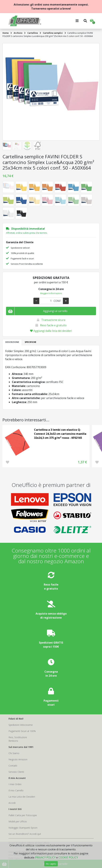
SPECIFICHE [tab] (30, 342)
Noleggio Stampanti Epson (23, 828)
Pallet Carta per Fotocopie (23, 815)
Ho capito (51, 864)
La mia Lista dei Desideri (22, 797)
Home (6, 33)
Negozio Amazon (18, 759)
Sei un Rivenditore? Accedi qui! (25, 834)
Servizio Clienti (16, 772)
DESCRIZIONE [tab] (12, 342)
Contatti (13, 766)
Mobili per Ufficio (18, 821)
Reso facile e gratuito (53, 325)
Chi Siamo (14, 753)
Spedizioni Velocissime (21, 725)
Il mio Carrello (16, 790)
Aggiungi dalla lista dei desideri (51, 331)
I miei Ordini (15, 784)
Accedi (12, 803)
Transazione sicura (53, 320)
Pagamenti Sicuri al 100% (22, 731)
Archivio (18, 33)
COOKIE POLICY (68, 857)
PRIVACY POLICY (45, 857)
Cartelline (33, 33)
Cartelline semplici (53, 33)
